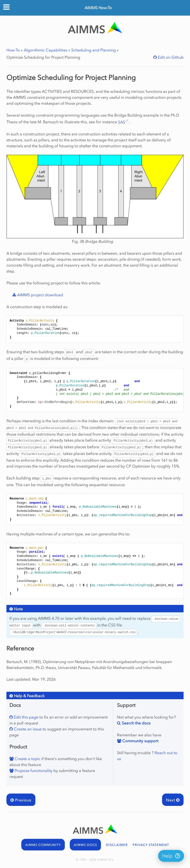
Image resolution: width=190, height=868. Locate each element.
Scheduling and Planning (94, 50)
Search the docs (136, 723)
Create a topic (27, 759)
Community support (140, 741)
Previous (21, 800)
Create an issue (27, 729)
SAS (122, 122)
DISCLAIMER (117, 845)
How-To (13, 50)
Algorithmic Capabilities (46, 50)
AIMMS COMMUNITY (43, 845)
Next (173, 800)
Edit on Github (170, 57)
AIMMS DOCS (85, 845)
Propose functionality (33, 770)
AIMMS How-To (98, 8)
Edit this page (26, 717)
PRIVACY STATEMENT (151, 845)
